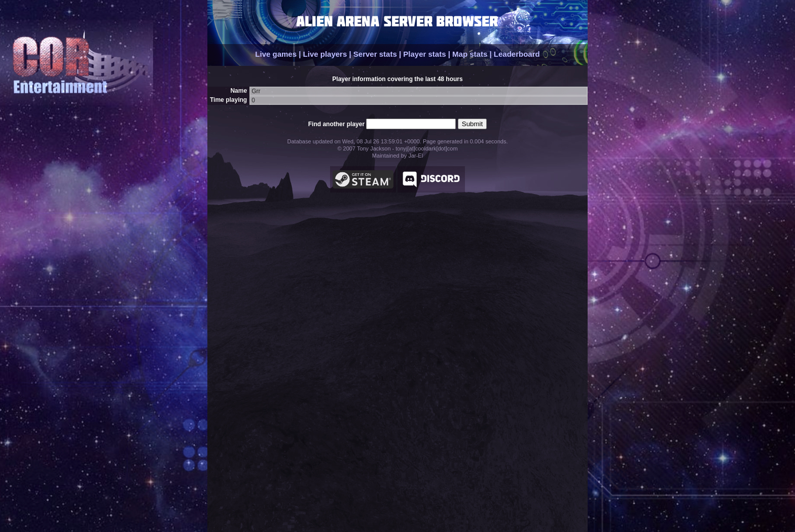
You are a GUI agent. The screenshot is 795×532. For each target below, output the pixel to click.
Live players (325, 54)
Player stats (424, 54)
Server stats (375, 54)
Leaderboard (517, 54)
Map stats (470, 54)
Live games (276, 54)
